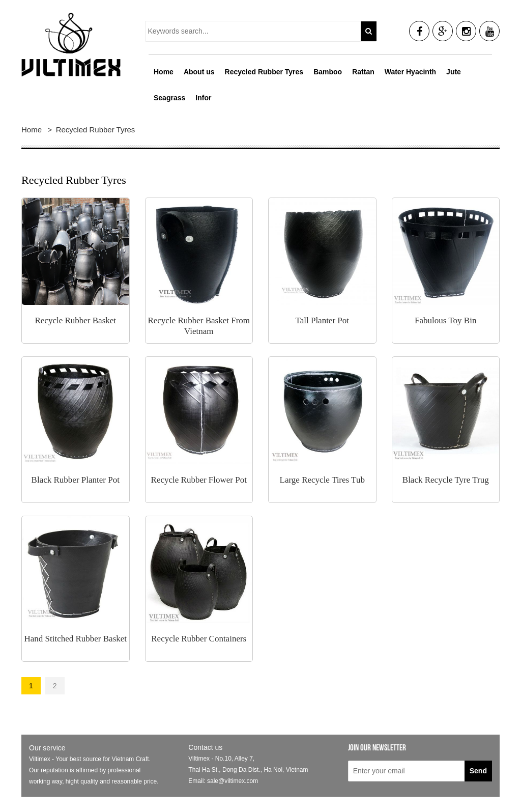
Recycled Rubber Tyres (264, 72)
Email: (198, 781)
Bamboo (328, 72)
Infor (203, 98)
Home (164, 72)
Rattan (363, 72)
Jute (454, 72)
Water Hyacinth (410, 72)
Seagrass (169, 98)
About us (199, 72)
